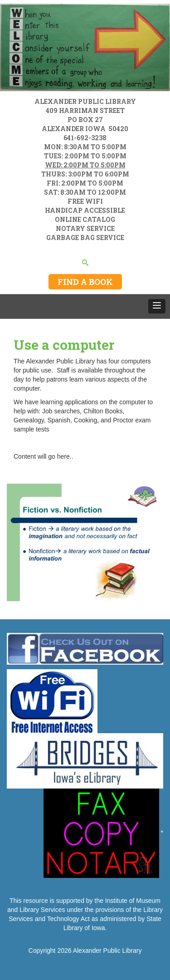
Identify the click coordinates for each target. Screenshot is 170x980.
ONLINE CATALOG (85, 219)
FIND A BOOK (85, 282)
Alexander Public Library (107, 951)
